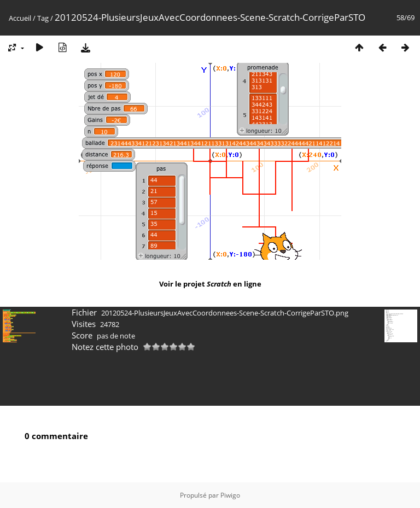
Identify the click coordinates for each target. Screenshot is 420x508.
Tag (43, 18)
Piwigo (230, 495)
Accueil (20, 18)
